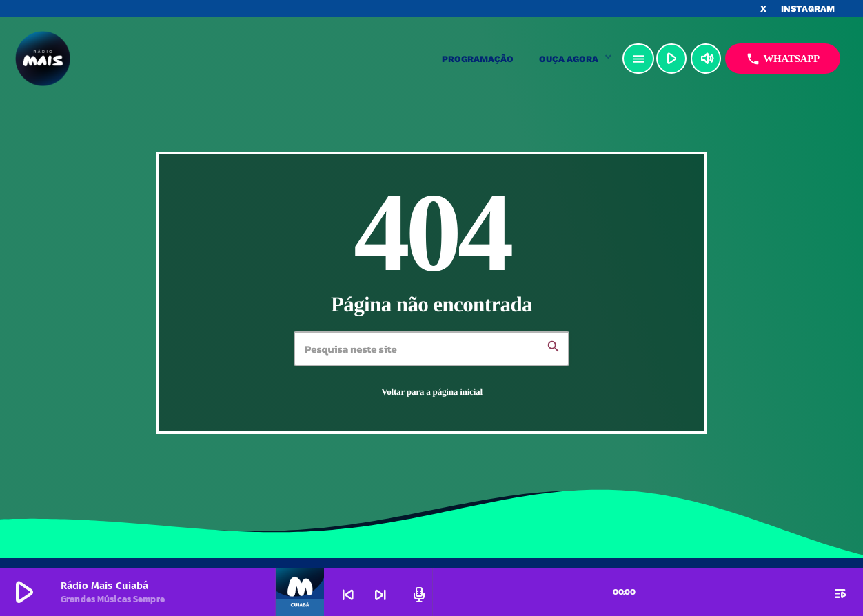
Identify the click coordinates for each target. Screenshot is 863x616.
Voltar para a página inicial (432, 392)
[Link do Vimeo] (111, 59)
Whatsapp (783, 59)
